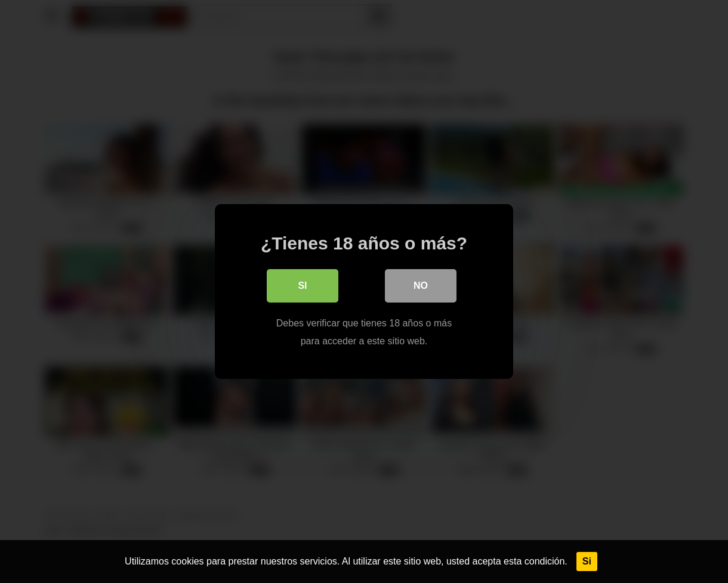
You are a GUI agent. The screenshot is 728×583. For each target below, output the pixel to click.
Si (587, 561)
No (421, 286)
